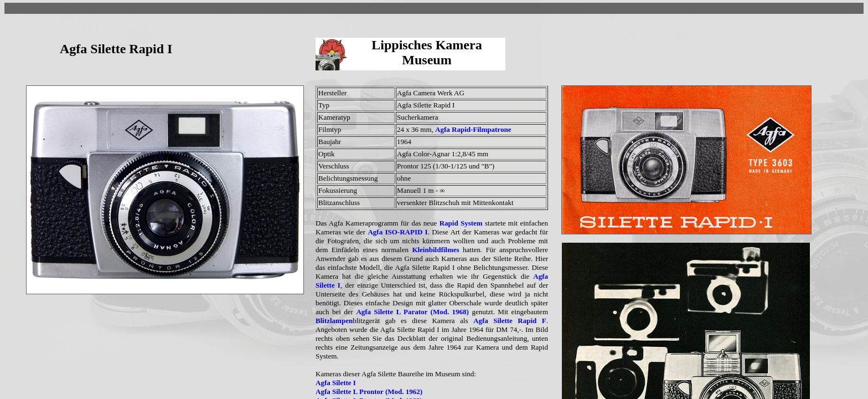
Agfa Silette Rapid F (510, 321)
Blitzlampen (334, 321)
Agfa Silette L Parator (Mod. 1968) (412, 312)
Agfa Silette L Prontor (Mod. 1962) (369, 392)
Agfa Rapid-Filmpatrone (473, 129)
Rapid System (461, 223)
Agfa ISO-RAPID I (397, 232)
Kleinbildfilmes (435, 250)
